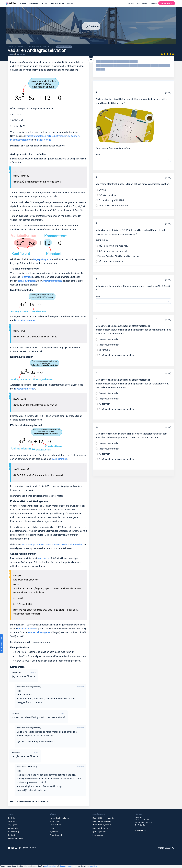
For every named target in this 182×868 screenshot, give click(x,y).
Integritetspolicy (13, 832)
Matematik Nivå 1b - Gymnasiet (103, 818)
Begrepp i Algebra (42, 260)
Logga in (153, 4)
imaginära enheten (26, 629)
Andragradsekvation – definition (28, 154)
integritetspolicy (67, 866)
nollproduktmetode (27, 281)
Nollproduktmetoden (22, 357)
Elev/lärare (142, 4)
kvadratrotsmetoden (36, 136)
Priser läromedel (56, 835)
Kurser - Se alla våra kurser (59, 818)
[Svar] (131, 160)
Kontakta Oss (13, 822)
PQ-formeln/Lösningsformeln (27, 425)
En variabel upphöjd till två (111, 201)
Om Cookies (12, 835)
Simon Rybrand (21, 55)
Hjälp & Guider (57, 3)
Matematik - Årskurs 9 (100, 829)
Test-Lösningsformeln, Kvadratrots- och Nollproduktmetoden (52, 545)
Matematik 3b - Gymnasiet (102, 825)
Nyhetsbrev (54, 832)
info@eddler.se (140, 831)
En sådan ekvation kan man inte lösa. (117, 355)
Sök (131, 4)
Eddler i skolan (55, 822)
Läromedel (34, 3)
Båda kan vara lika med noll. (112, 262)
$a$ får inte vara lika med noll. (113, 246)
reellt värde (44, 559)
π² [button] (168, 159)
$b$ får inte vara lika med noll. (113, 251)
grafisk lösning (44, 140)
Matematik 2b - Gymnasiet (102, 822)
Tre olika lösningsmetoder (25, 269)
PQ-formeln (104, 404)
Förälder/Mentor (56, 825)
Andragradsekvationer (64, 47)
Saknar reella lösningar (23, 554)
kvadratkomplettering (21, 140)
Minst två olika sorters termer (113, 206)
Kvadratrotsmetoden (22, 290)
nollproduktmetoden (57, 136)
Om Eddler (12, 818)
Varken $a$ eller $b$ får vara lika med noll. (119, 256)
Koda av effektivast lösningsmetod (30, 502)
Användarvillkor (13, 829)
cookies (94, 866)
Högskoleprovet (98, 835)
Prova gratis (167, 3)
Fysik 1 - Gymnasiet (99, 832)
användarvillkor (50, 866)
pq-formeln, (74, 136)
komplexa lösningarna (39, 633)
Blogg (45, 3)
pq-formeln (104, 350)
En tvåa (102, 190)
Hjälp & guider (13, 825)
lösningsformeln (60, 459)
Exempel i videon (20, 648)
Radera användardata (15, 839)
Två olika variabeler (108, 195)
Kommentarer (18, 667)
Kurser (23, 3)
